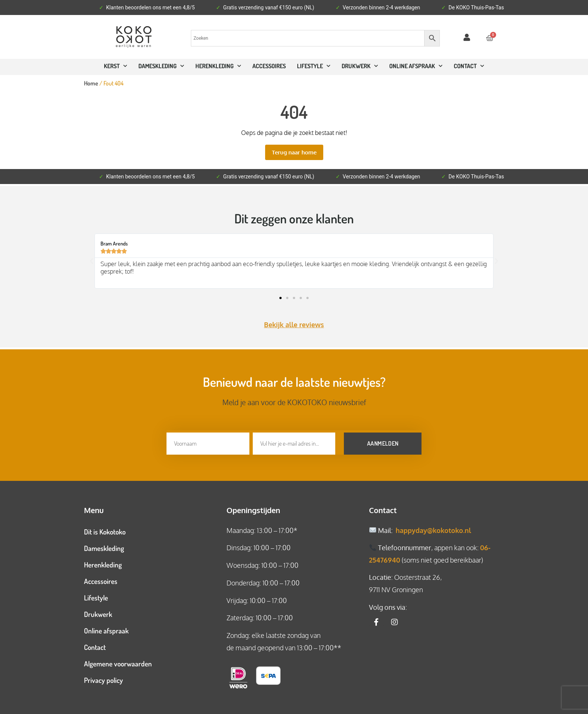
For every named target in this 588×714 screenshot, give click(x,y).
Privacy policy (103, 678)
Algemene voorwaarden (118, 661)
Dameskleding (161, 66)
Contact (95, 645)
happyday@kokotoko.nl (433, 528)
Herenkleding (218, 66)
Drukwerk (360, 66)
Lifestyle (314, 66)
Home (91, 83)
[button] (91, 261)
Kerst (115, 66)
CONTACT (469, 66)
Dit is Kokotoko (105, 529)
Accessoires (269, 66)
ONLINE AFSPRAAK (416, 66)
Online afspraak (106, 628)
